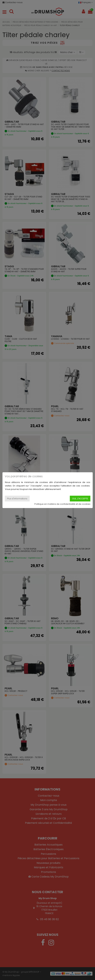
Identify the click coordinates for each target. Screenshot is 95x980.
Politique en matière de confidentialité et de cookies (62, 504)
